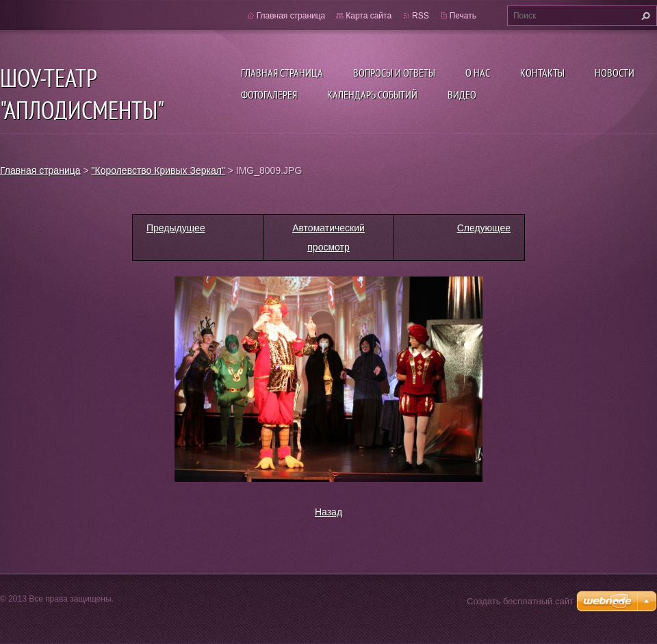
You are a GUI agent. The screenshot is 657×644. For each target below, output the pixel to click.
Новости (615, 73)
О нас (478, 73)
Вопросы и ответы (394, 73)
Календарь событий (372, 94)
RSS (421, 16)
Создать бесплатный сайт (520, 601)
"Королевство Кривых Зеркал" (158, 170)
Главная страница (282, 73)
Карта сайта (369, 16)
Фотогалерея (269, 94)
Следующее (484, 228)
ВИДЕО (462, 94)
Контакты (542, 73)
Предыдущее (176, 228)
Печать (463, 16)
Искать (644, 16)
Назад (328, 512)
